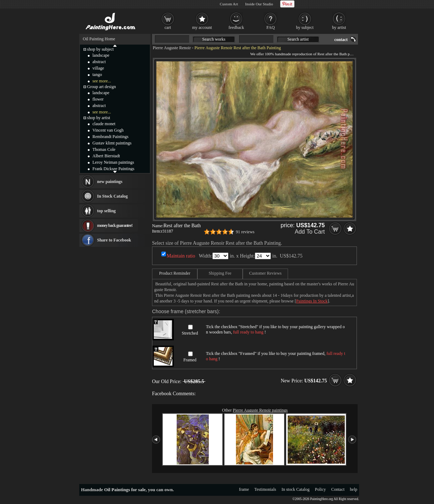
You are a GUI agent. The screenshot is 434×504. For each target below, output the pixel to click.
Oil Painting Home (99, 39)
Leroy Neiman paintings (113, 162)
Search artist (298, 39)
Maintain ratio (181, 256)
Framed (190, 360)
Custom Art (229, 4)
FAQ (270, 27)
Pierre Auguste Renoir (172, 48)
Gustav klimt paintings (112, 143)
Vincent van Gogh (108, 130)
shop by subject (100, 49)
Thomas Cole (104, 149)
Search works (214, 39)
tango (97, 75)
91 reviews (245, 232)
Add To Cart (310, 232)
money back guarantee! (115, 225)
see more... (102, 81)
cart (168, 27)
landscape (101, 55)
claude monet (104, 124)
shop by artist (99, 118)
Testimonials (265, 489)
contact (341, 40)
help (354, 489)
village (98, 68)
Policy (320, 489)
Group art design (102, 87)
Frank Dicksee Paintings (113, 169)
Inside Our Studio (259, 4)
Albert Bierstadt (106, 156)
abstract (99, 62)
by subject (305, 27)
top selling (106, 211)
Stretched (190, 333)
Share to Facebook (114, 240)
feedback (236, 27)
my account (202, 27)
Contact (338, 489)
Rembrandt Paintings (110, 137)
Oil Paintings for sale (125, 490)
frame (244, 489)
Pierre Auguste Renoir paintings (260, 410)
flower (98, 99)
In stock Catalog (296, 489)
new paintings (110, 182)
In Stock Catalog (112, 196)
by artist (339, 27)
